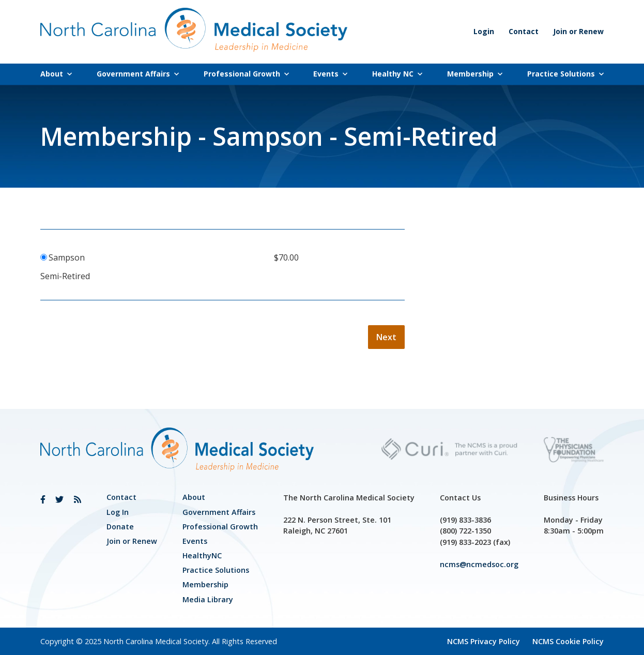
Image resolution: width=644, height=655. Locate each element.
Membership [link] (475, 74)
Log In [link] (118, 512)
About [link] (56, 74)
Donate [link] (120, 527)
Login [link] (484, 31)
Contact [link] (524, 31)
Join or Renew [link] (578, 31)
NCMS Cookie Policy (568, 641)
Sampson (67, 257)
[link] (43, 499)
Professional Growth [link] (246, 74)
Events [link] (330, 74)
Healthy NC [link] (397, 74)
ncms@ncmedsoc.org (479, 564)
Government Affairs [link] (138, 74)
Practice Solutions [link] (565, 74)
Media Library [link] (208, 599)
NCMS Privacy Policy (484, 641)
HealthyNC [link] (202, 555)
